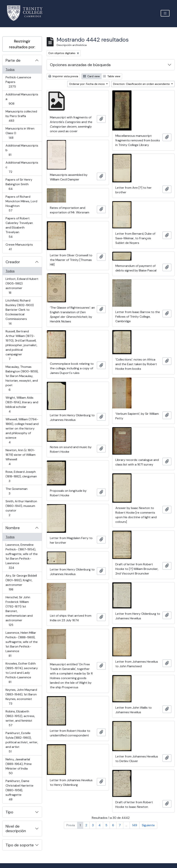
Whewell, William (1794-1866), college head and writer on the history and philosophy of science (22, 431)
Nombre (13, 528)
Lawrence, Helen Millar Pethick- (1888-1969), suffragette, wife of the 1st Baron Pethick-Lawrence (22, 644)
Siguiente (148, 825)
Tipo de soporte (20, 845)
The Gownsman (16, 491)
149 (135, 825)
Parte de (13, 60)
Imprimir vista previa (63, 76)
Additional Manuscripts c (22, 167)
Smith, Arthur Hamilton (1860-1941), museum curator (21, 508)
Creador (13, 262)
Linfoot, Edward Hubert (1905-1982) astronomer (22, 286)
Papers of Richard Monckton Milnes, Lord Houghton (21, 204)
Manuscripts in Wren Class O (20, 133)
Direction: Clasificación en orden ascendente (142, 84)
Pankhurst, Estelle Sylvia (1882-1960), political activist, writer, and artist (22, 742)
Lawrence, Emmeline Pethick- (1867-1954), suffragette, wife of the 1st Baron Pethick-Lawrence (22, 556)
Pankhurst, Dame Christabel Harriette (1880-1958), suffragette (19, 790)
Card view (91, 76)
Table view (112, 76)
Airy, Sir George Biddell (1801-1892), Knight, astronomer (21, 582)
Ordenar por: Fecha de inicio (87, 84)
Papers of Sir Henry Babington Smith (19, 184)
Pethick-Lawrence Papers (18, 82)
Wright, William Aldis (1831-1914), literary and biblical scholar (22, 404)
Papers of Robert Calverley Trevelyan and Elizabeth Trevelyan (19, 227)
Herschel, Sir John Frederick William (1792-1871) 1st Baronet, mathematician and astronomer (19, 611)
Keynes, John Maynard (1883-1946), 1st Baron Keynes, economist (21, 697)
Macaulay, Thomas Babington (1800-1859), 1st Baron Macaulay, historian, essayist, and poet (22, 378)
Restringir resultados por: (22, 44)
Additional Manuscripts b (22, 150)
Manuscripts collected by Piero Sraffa (21, 116)
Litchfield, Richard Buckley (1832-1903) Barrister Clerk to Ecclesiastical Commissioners (20, 312)
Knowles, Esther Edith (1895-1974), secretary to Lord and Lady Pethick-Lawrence (22, 673)
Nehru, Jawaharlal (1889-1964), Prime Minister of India (19, 766)
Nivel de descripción (16, 829)
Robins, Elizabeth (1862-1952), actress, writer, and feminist (20, 718)
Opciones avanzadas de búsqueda (80, 65)
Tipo (9, 812)
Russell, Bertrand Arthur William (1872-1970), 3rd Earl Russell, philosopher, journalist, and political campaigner (21, 345)
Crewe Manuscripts (19, 247)
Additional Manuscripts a (22, 99)
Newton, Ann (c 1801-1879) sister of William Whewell (20, 457)
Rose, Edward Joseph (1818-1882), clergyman (21, 476)
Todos (10, 69)
